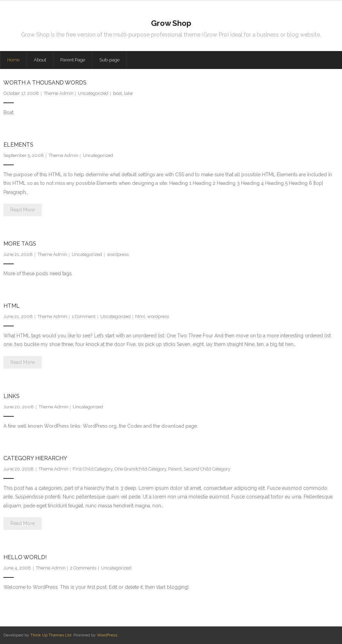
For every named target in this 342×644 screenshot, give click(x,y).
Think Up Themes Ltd (51, 635)
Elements (18, 145)
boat (118, 93)
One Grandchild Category (140, 469)
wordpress (118, 254)
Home (13, 60)
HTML (12, 306)
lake (128, 93)
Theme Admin (59, 93)
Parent (175, 469)
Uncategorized (93, 93)
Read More (23, 210)
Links (12, 396)
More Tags (20, 244)
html (140, 316)
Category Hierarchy (35, 458)
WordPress (107, 635)
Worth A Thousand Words (45, 83)
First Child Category (93, 469)
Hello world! (25, 557)
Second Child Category (207, 469)
